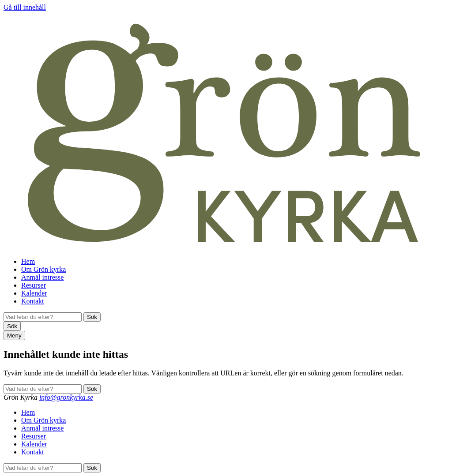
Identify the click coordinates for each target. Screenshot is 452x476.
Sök (92, 317)
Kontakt (33, 301)
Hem (28, 261)
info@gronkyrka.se (66, 397)
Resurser (34, 285)
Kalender (34, 293)
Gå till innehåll (25, 7)
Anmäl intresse (42, 277)
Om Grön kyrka (43, 269)
